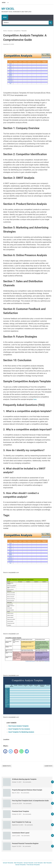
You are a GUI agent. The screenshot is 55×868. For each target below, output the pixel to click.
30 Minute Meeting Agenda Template (24, 779)
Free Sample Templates (33, 865)
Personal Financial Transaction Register (25, 843)
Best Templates (18, 863)
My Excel (8, 9)
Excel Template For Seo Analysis (19, 729)
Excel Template (38, 863)
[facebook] (5, 751)
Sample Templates (8, 863)
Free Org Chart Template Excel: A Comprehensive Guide (30, 801)
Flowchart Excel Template (21, 811)
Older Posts (48, 766)
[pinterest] (16, 751)
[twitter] (11, 751)
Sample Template (28, 863)
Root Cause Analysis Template (19, 726)
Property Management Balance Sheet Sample (27, 790)
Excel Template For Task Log (21, 822)
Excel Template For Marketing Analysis (21, 732)
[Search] (26, 23)
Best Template (48, 863)
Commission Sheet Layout (21, 833)
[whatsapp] (21, 751)
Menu (5, 17)
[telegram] (27, 751)
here (35, 399)
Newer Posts (7, 766)
